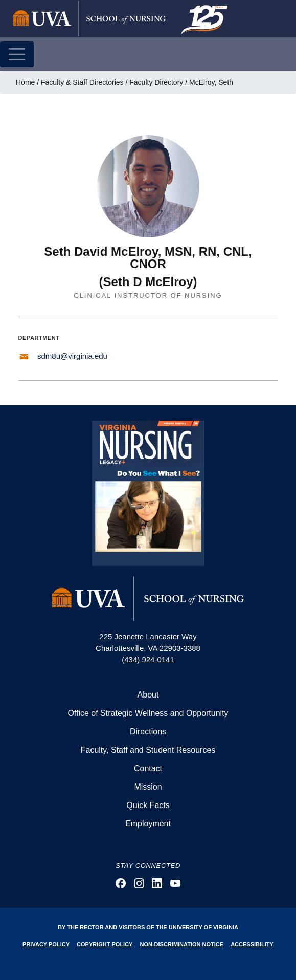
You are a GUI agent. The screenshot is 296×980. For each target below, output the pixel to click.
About (148, 695)
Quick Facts (148, 805)
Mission (148, 787)
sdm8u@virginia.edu (72, 356)
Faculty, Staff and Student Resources (148, 750)
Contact (148, 768)
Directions (148, 732)
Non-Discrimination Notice (182, 944)
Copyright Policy (105, 944)
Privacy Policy (46, 944)
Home (25, 82)
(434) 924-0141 (148, 659)
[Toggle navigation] (17, 54)
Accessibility (252, 944)
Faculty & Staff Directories (82, 82)
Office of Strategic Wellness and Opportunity (148, 713)
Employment (148, 824)
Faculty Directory (156, 82)
